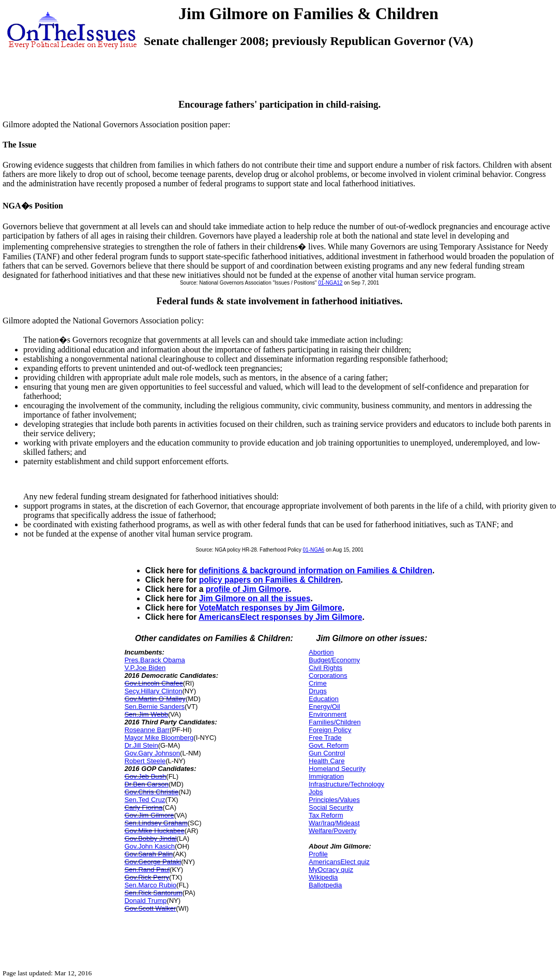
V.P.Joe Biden (145, 668)
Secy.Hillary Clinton (154, 691)
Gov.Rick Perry (147, 877)
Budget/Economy (334, 660)
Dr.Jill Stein (141, 745)
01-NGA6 (314, 550)
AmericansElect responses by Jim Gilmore (280, 617)
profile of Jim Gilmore (247, 589)
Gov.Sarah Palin (149, 854)
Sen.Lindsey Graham (156, 823)
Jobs (316, 792)
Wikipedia (323, 877)
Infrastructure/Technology (346, 784)
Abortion (321, 652)
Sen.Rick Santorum (154, 893)
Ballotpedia (325, 885)
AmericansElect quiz (339, 862)
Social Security (331, 807)
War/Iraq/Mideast (334, 823)
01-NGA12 (330, 283)
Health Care (327, 761)
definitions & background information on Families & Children (316, 570)
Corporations (328, 675)
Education (324, 699)
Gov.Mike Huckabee (155, 831)
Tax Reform (326, 815)
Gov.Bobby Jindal (151, 838)
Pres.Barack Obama (155, 660)
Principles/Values (334, 800)
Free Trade (325, 738)
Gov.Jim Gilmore (149, 815)
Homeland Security (337, 769)
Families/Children (335, 722)
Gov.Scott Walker (150, 908)
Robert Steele (145, 761)
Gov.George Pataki (153, 862)
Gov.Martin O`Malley (155, 699)
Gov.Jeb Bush (146, 776)
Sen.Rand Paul (147, 870)
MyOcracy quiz (331, 870)
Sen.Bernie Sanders (155, 707)
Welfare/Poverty (333, 831)
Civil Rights (326, 668)
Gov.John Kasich (150, 846)
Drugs (318, 691)
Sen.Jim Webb (146, 714)
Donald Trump (146, 901)
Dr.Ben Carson (147, 784)
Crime (318, 683)
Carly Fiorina (144, 807)
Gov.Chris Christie (152, 792)
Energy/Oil (324, 707)
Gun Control (327, 753)
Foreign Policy (330, 730)
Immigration (326, 776)
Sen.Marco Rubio (150, 885)
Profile (318, 854)
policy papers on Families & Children (270, 580)
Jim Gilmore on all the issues (255, 598)
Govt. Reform (329, 745)
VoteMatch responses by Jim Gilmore (271, 608)
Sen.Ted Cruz (145, 800)
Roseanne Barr (147, 730)
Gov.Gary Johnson (152, 753)
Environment (328, 714)
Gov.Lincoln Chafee (154, 683)
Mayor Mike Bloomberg (159, 738)
